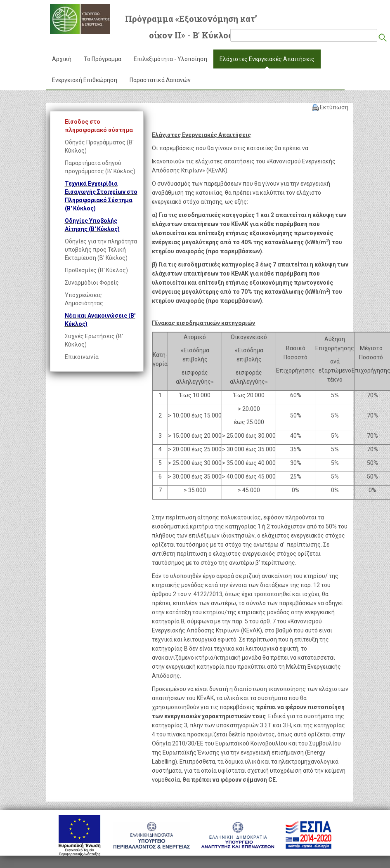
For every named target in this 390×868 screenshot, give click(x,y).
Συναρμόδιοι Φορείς (92, 283)
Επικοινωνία (82, 357)
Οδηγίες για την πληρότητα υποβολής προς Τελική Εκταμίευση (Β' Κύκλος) (101, 250)
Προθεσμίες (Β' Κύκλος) (96, 270)
